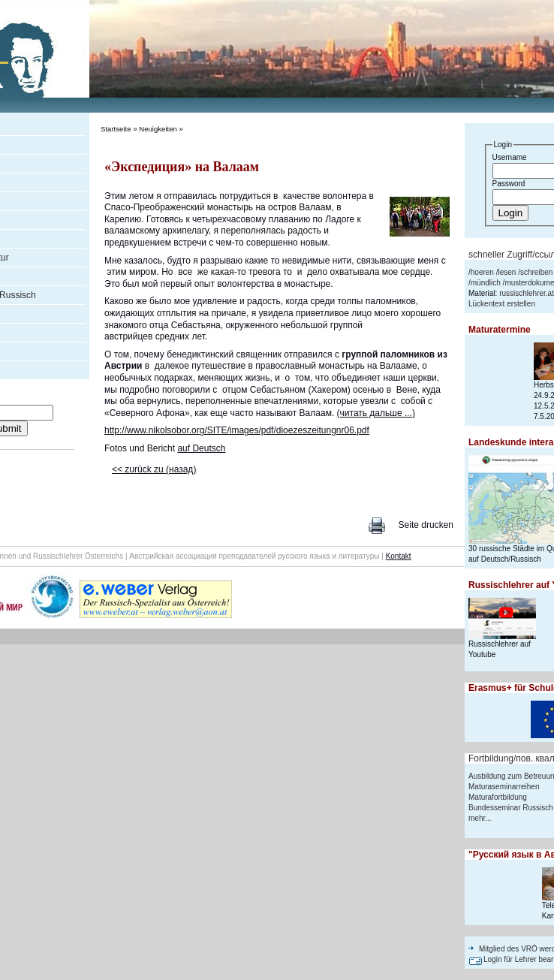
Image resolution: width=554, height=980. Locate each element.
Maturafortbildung (498, 797)
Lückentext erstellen (502, 304)
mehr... (480, 818)
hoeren (482, 272)
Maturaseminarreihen (504, 787)
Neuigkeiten (158, 129)
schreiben (536, 272)
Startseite (116, 129)
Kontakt (399, 556)
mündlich (486, 283)
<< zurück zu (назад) (154, 469)
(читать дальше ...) (376, 413)
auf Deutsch (201, 448)
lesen (507, 272)
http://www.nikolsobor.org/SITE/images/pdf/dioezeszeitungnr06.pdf (237, 430)
